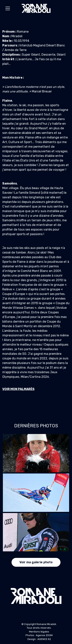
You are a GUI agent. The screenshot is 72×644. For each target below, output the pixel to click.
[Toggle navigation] (8, 8)
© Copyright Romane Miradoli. (39, 624)
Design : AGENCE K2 (39, 639)
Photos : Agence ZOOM (39, 635)
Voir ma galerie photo (36, 562)
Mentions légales (39, 632)
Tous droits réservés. (39, 628)
